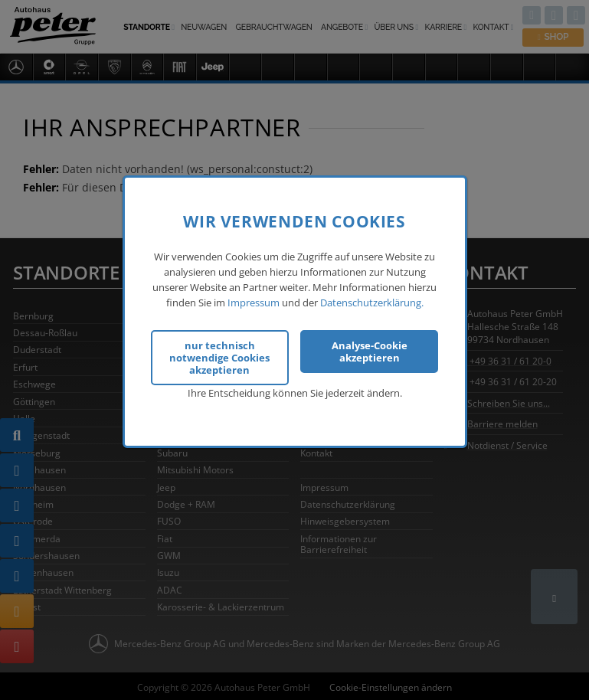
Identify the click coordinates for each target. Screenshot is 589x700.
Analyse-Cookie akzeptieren (370, 352)
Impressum (254, 303)
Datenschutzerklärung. (372, 303)
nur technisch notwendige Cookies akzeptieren (219, 358)
